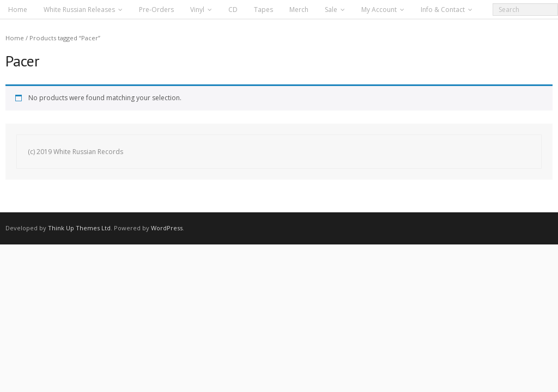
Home (18, 10)
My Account (379, 10)
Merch (299, 10)
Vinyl (197, 10)
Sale (331, 10)
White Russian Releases (79, 10)
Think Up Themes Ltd (79, 228)
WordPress (167, 228)
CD (233, 10)
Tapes (263, 10)
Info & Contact (443, 10)
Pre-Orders (156, 10)
